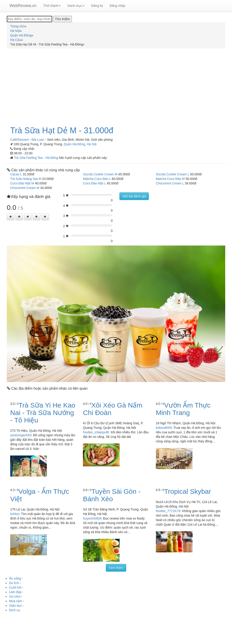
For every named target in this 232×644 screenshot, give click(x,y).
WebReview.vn (23, 6)
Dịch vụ (15, 610)
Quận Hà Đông (74, 144)
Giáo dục (16, 606)
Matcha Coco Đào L (97, 179)
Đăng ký (97, 6)
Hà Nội (92, 144)
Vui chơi (15, 596)
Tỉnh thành (52, 6)
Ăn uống (15, 578)
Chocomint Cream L (170, 183)
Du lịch (14, 583)
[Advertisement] (116, 85)
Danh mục (76, 6)
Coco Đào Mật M (22, 183)
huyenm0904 (92, 518)
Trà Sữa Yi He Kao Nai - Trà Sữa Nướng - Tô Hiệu (43, 413)
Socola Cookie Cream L (173, 174)
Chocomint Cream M (25, 188)
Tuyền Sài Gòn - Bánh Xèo (112, 495)
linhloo (15, 514)
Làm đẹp (15, 592)
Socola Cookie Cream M (100, 174)
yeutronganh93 (21, 435)
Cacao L (16, 174)
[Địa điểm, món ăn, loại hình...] (29, 19)
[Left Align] (11, 217)
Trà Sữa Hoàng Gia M (26, 179)
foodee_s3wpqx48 (96, 432)
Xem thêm (116, 568)
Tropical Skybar (187, 491)
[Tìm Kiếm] (62, 19)
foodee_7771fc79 (168, 511)
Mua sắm (16, 601)
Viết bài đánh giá (134, 196)
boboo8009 (164, 428)
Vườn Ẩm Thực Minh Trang (183, 409)
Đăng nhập (117, 6)
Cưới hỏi (15, 587)
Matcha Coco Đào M (170, 179)
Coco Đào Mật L (94, 183)
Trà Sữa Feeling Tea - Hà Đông (36, 158)
